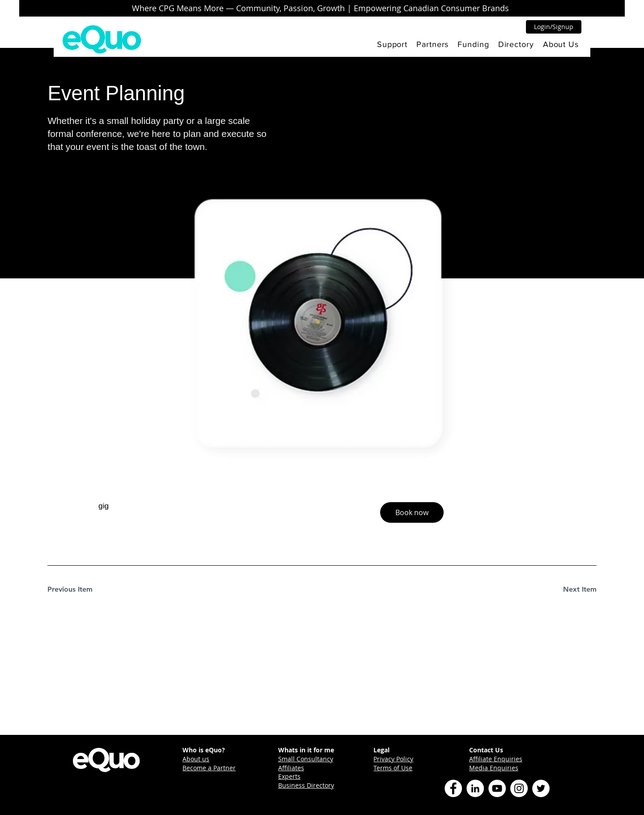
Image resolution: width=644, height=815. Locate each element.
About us (196, 759)
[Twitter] (541, 788)
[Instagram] (519, 788)
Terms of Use (393, 768)
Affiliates (291, 768)
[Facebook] (453, 788)
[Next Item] (565, 589)
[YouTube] (497, 788)
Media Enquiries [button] (494, 768)
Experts (289, 776)
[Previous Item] (79, 589)
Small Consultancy (306, 759)
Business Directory (306, 785)
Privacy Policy (393, 759)
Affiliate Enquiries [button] (496, 759)
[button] (392, 44)
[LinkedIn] (475, 788)
